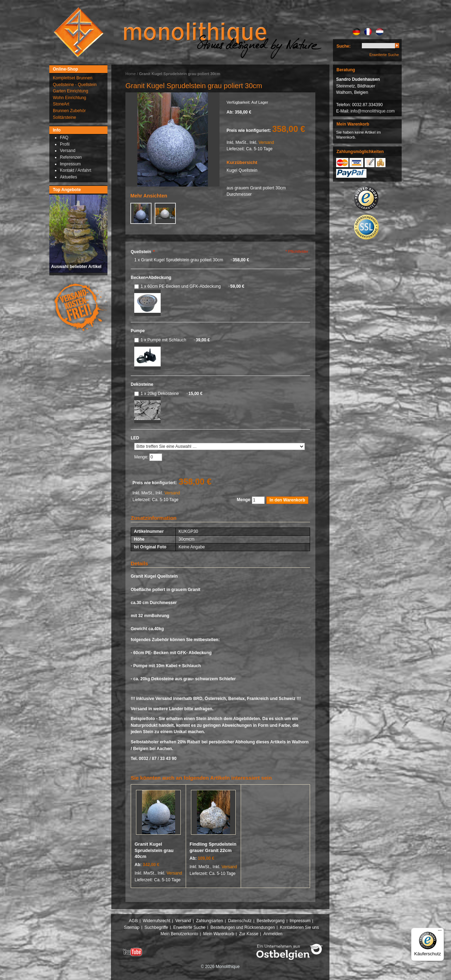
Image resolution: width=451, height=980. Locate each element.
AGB (133, 921)
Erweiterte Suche (384, 55)
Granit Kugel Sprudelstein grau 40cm (154, 850)
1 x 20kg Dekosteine (172, 394)
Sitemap (132, 927)
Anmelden (273, 934)
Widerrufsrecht (156, 921)
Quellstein (143, 252)
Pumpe (138, 331)
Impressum (300, 921)
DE (356, 32)
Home (131, 74)
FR (368, 32)
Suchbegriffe (156, 927)
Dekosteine (142, 384)
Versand (266, 142)
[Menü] (440, 932)
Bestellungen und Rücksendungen (243, 927)
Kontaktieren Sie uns (300, 927)
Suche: (344, 46)
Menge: (142, 457)
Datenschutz (240, 921)
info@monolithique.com (373, 111)
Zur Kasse (249, 934)
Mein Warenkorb (219, 934)
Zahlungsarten (209, 921)
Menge (243, 500)
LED (135, 438)
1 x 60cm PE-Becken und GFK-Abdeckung (193, 286)
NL (380, 32)
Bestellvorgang (270, 921)
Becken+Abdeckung (151, 278)
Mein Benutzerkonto (179, 934)
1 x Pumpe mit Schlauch (175, 340)
